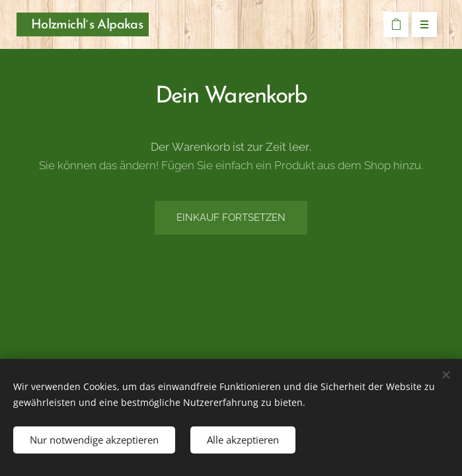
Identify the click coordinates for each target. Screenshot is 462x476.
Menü (420, 25)
